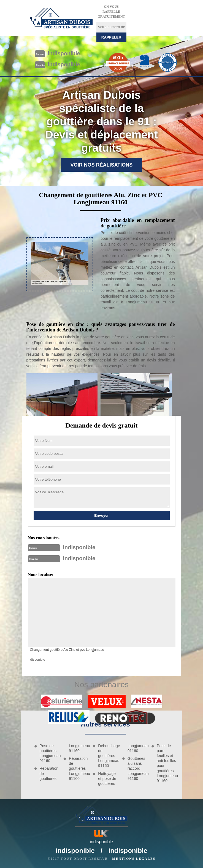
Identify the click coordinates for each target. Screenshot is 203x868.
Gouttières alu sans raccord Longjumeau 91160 (137, 768)
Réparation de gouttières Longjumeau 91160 (79, 768)
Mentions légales (134, 859)
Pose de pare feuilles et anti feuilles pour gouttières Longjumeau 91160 (167, 763)
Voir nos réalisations (102, 165)
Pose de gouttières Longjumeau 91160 (50, 753)
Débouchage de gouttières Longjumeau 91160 (108, 756)
